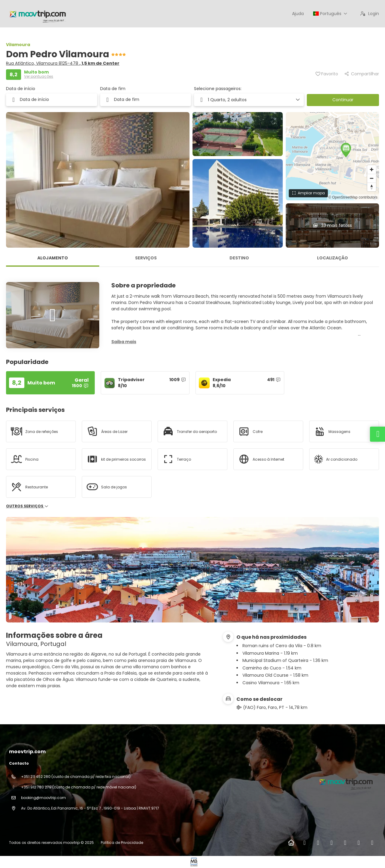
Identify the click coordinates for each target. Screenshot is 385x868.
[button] (249, 100)
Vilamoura (18, 45)
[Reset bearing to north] (372, 187)
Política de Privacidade (122, 843)
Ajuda (298, 14)
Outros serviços (27, 506)
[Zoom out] (372, 178)
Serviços (146, 258)
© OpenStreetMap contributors (353, 197)
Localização (333, 258)
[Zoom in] (372, 169)
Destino (239, 258)
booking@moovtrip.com (43, 798)
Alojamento (53, 258)
